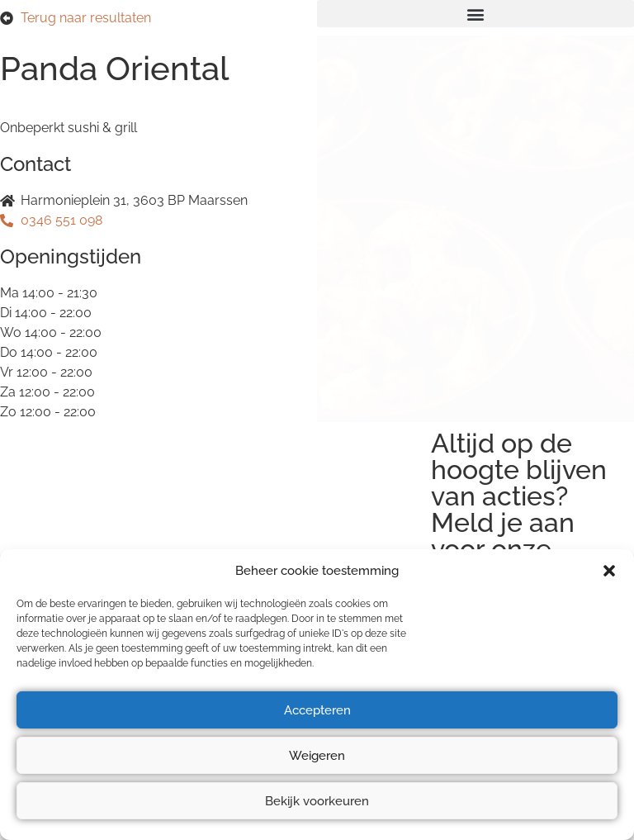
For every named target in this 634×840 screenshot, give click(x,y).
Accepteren (317, 710)
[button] (609, 571)
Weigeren (317, 756)
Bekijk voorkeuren (317, 801)
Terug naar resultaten (86, 18)
